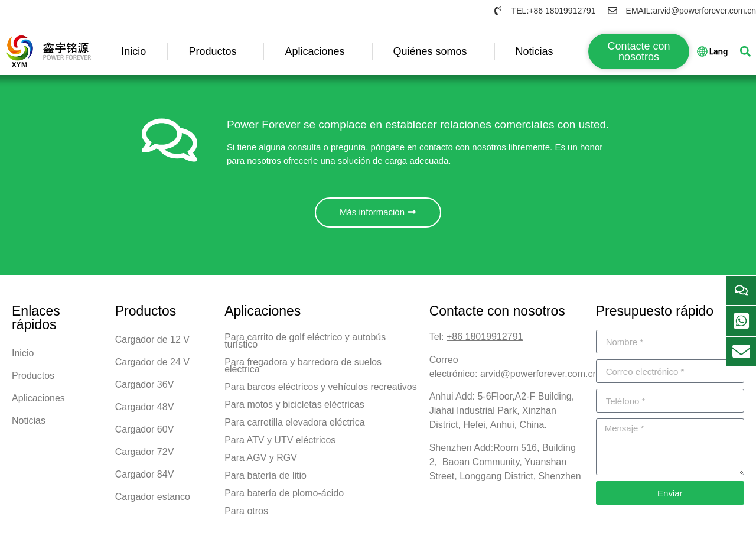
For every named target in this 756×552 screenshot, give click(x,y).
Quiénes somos (433, 51)
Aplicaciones (317, 51)
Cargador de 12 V (152, 343)
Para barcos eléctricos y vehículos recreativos (320, 390)
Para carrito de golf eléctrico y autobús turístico (305, 344)
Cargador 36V (145, 388)
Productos (215, 51)
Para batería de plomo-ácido (284, 497)
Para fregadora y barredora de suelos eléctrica (303, 369)
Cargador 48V (145, 410)
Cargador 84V (145, 478)
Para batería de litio (265, 479)
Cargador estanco (153, 500)
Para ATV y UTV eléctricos (280, 444)
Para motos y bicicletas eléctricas (294, 408)
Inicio (133, 51)
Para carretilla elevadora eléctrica (294, 426)
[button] (745, 51)
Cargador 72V (145, 455)
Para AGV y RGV (261, 461)
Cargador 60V (145, 433)
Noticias (537, 51)
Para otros (246, 514)
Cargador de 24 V (152, 366)
